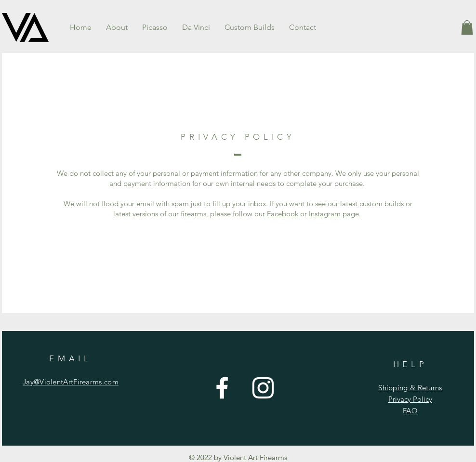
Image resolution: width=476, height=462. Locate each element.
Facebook (283, 214)
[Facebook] (222, 388)
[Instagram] (263, 388)
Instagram (325, 214)
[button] (467, 27)
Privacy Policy (410, 399)
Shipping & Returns (410, 388)
